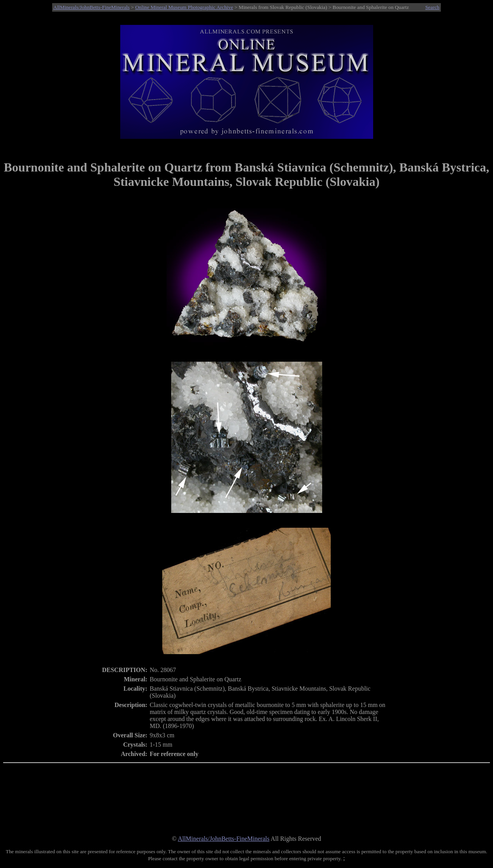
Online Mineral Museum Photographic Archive (184, 7)
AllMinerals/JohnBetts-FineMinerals (91, 7)
